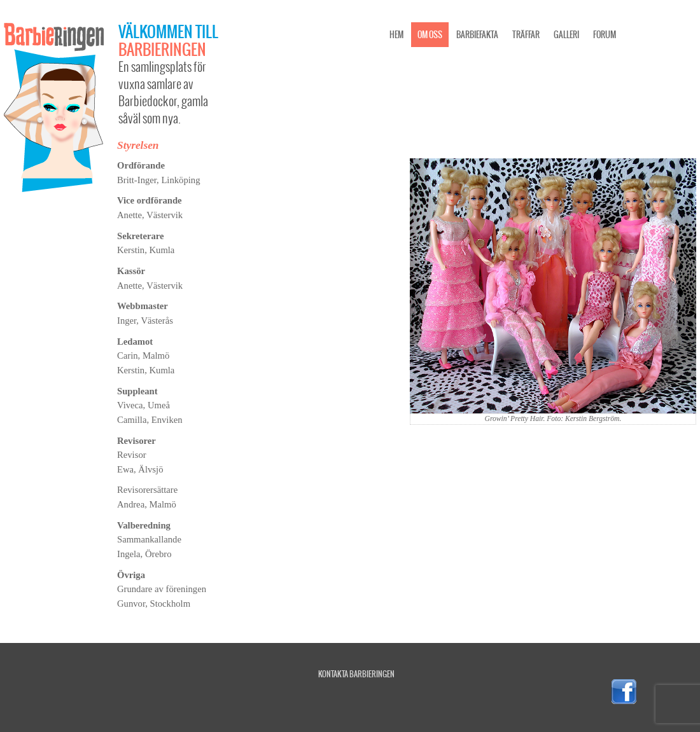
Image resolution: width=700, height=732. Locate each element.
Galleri (566, 35)
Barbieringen (162, 49)
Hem (396, 35)
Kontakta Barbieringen (356, 674)
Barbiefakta (477, 35)
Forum (605, 35)
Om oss (430, 35)
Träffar (526, 35)
